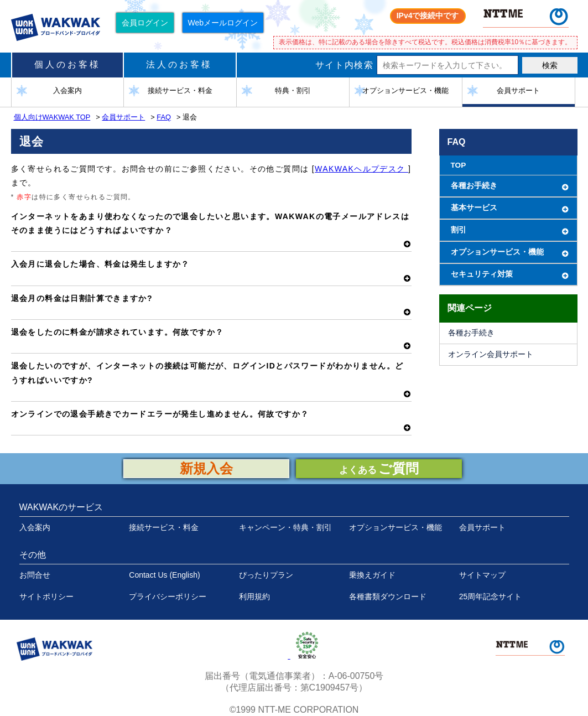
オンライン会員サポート (491, 354)
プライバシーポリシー (168, 596)
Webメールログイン (223, 23)
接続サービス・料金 (164, 527)
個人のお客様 (67, 64)
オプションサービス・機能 (396, 527)
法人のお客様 (179, 64)
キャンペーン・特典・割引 (285, 527)
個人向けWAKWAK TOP (52, 117)
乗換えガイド (372, 575)
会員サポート (123, 117)
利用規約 (254, 596)
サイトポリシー (46, 596)
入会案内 (35, 527)
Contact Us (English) (164, 575)
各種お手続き (471, 333)
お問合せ (35, 575)
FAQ (164, 117)
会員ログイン (145, 23)
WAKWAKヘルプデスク (361, 169)
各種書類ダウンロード (388, 596)
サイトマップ (482, 575)
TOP (459, 165)
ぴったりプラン (266, 575)
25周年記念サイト (491, 596)
